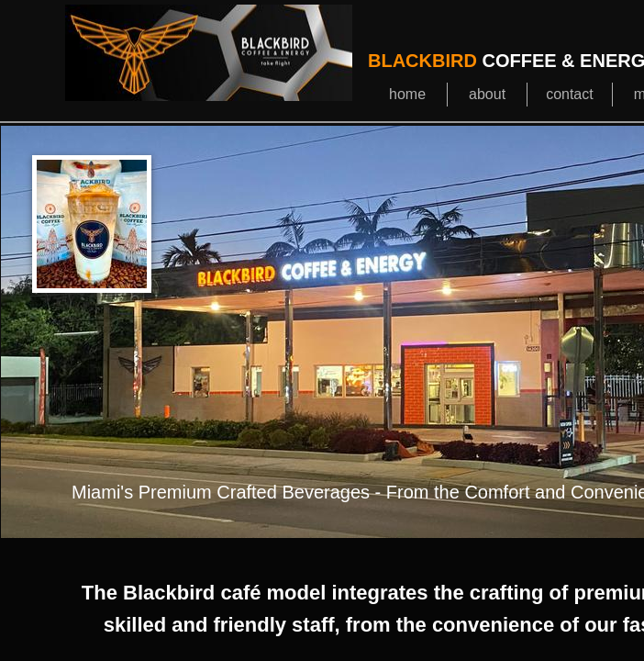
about (487, 94)
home (407, 94)
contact (570, 94)
